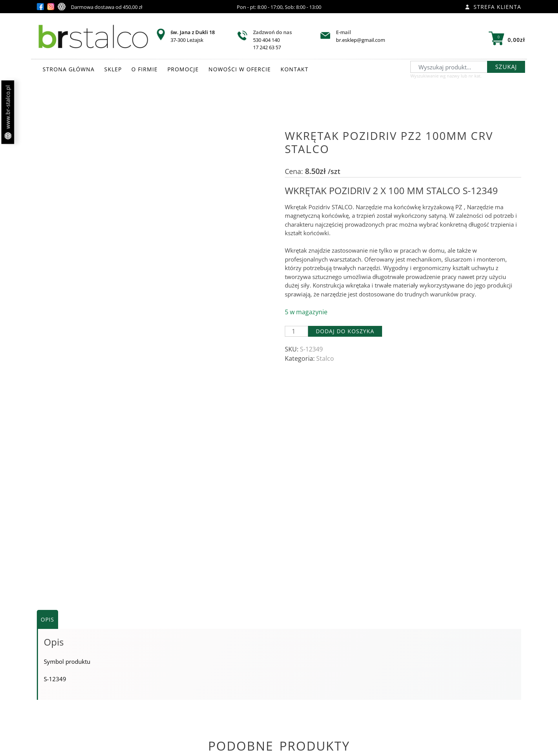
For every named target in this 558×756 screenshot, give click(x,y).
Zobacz (117, 692)
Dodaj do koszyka (345, 331)
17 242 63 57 (267, 47)
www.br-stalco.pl (8, 112)
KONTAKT (294, 69)
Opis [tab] (47, 397)
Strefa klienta (493, 7)
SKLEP (113, 69)
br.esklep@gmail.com (361, 40)
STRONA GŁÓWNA (69, 69)
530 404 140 (266, 40)
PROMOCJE (183, 69)
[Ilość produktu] (296, 331)
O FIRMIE (145, 69)
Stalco (325, 358)
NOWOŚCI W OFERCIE (240, 69)
